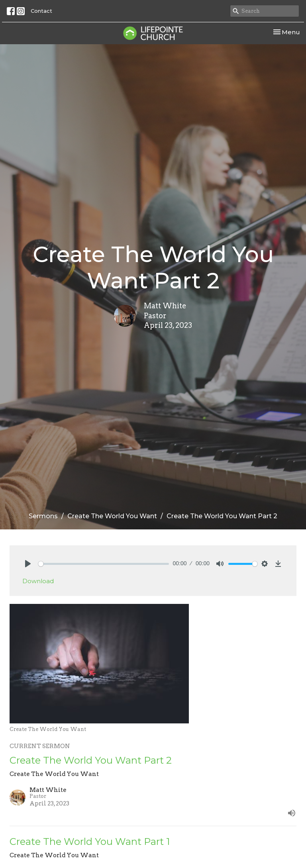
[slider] (104, 564)
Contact (41, 11)
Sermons (43, 516)
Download (38, 581)
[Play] (28, 564)
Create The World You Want (112, 516)
